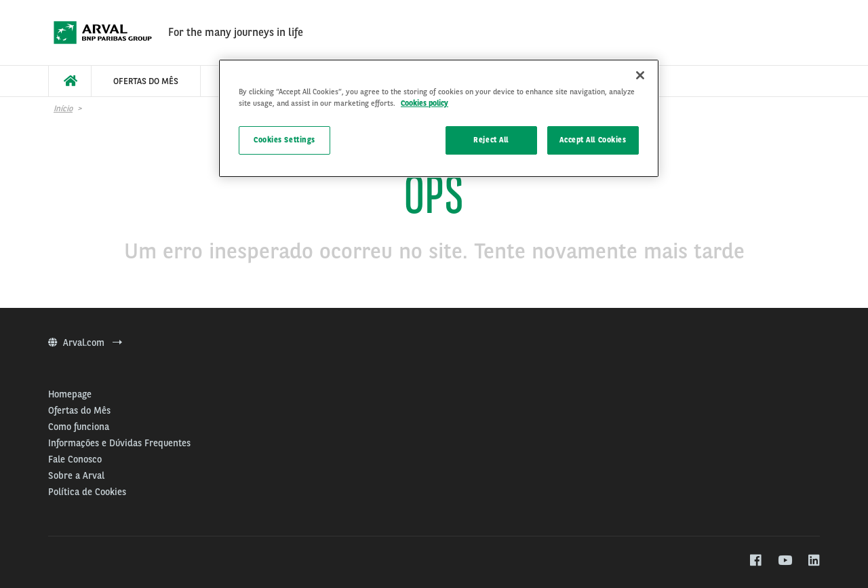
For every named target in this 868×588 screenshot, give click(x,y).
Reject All (491, 140)
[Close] (640, 75)
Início (63, 109)
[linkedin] (813, 561)
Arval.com (85, 342)
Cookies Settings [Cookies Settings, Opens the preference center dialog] (284, 140)
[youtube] (784, 561)
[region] (439, 118)
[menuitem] (70, 81)
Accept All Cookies (593, 140)
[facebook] (755, 561)
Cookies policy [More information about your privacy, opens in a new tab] (425, 103)
